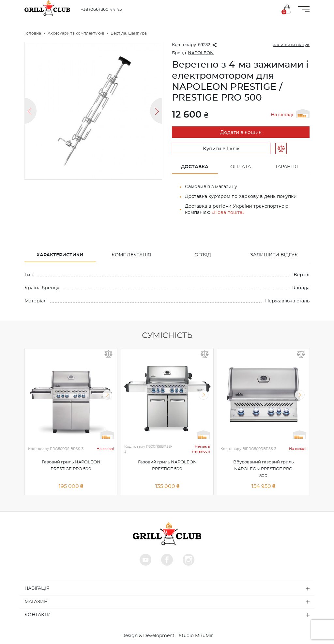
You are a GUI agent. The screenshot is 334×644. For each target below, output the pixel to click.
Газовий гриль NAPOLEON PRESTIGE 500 (167, 466)
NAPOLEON (201, 53)
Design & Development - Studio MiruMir (167, 636)
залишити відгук (291, 45)
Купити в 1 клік (221, 149)
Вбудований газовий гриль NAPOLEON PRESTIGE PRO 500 (263, 469)
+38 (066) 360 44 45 (104, 10)
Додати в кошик (241, 132)
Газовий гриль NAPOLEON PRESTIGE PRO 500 (71, 466)
